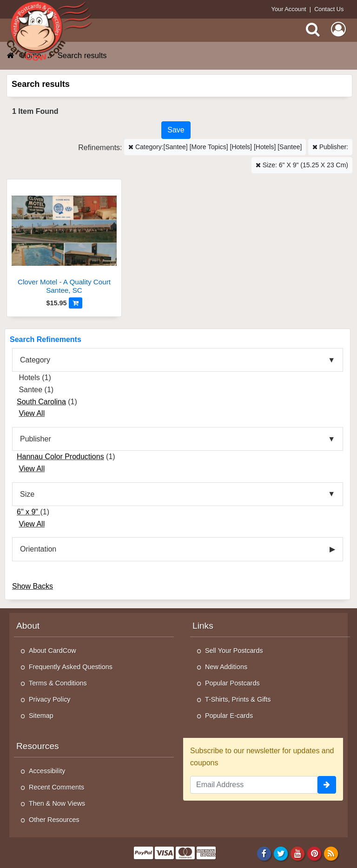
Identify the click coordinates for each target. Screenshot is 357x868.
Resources (38, 746)
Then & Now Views (57, 803)
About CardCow (53, 651)
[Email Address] (254, 785)
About (28, 626)
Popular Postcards (232, 683)
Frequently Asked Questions (71, 667)
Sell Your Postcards (234, 651)
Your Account (289, 9)
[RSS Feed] (331, 853)
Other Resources (54, 820)
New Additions (226, 667)
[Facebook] (264, 853)
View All (32, 413)
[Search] (313, 29)
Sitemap (41, 716)
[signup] (327, 785)
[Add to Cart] (76, 303)
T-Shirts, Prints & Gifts (238, 699)
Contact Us (329, 9)
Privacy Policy (50, 699)
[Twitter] (281, 853)
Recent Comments (56, 787)
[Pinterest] (314, 853)
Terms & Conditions (58, 683)
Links (203, 626)
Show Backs (33, 586)
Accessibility (47, 771)
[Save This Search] (176, 130)
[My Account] (338, 29)
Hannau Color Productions (60, 457)
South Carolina (41, 402)
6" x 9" (29, 512)
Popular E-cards (229, 716)
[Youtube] (298, 853)
